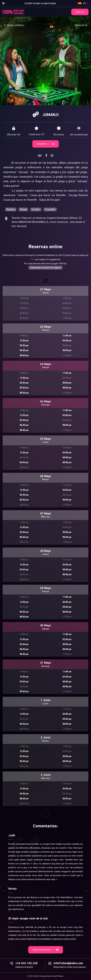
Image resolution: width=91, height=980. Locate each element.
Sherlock (81, 25)
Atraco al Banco (14, 25)
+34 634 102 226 (27, 963)
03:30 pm (24, 346)
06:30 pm (24, 351)
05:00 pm (67, 383)
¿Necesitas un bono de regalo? (45, 268)
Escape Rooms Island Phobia (40, 4)
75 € (33, 259)
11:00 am (67, 336)
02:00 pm (67, 341)
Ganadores (46, 144)
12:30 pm (24, 341)
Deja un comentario (46, 950)
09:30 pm (24, 356)
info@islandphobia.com (68, 963)
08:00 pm (67, 351)
